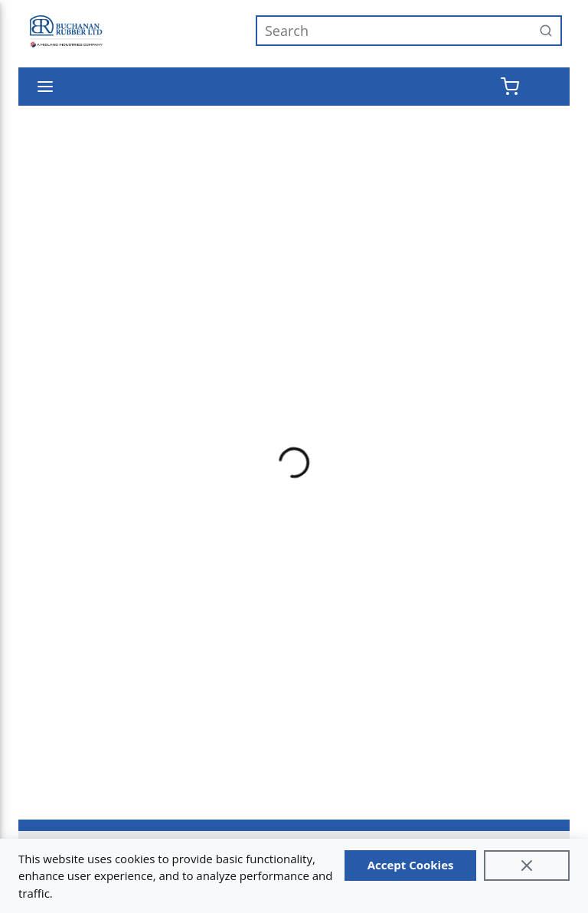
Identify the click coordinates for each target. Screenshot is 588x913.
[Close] (527, 866)
